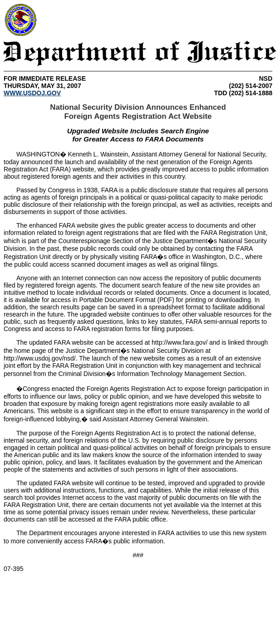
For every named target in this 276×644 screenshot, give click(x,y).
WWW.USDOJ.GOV (32, 93)
